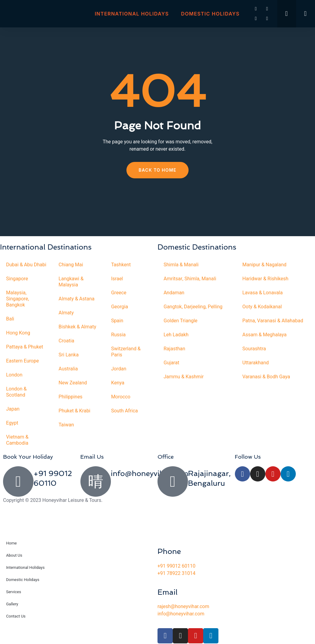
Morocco (121, 397)
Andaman (174, 293)
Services (14, 592)
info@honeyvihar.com (150, 473)
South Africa (125, 411)
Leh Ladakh (176, 335)
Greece (119, 293)
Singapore (17, 279)
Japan (13, 409)
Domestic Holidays (210, 14)
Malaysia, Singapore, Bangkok (18, 299)
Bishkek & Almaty (77, 327)
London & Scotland (16, 392)
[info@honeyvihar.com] (96, 481)
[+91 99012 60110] (18, 481)
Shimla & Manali (181, 265)
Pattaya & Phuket (25, 347)
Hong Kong (18, 333)
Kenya (118, 383)
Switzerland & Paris (126, 352)
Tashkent (121, 265)
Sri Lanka (69, 355)
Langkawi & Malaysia (71, 282)
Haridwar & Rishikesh (265, 279)
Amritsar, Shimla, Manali (190, 279)
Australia (68, 369)
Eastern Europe (23, 361)
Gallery (12, 604)
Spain (117, 321)
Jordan (119, 369)
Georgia (120, 307)
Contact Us (16, 616)
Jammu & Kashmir (184, 377)
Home (11, 543)
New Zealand (73, 383)
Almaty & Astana (76, 299)
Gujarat (171, 363)
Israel (117, 279)
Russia (119, 335)
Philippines (70, 397)
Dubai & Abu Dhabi (26, 265)
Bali (10, 319)
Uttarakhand (256, 363)
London (14, 375)
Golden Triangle (181, 321)
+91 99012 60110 (176, 566)
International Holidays (132, 14)
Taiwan (66, 425)
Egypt (12, 423)
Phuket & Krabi (74, 411)
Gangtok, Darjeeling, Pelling (193, 307)
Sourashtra (254, 349)
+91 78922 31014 (176, 573)
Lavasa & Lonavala (263, 293)
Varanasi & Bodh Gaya (266, 377)
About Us (14, 555)
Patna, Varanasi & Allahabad (273, 321)
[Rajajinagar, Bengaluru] (173, 481)
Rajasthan (174, 349)
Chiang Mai (71, 265)
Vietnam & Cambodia (17, 440)
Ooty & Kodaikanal (262, 307)
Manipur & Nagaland (265, 265)
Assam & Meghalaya (265, 335)
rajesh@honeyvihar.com (183, 607)
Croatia (66, 341)
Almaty (66, 313)
